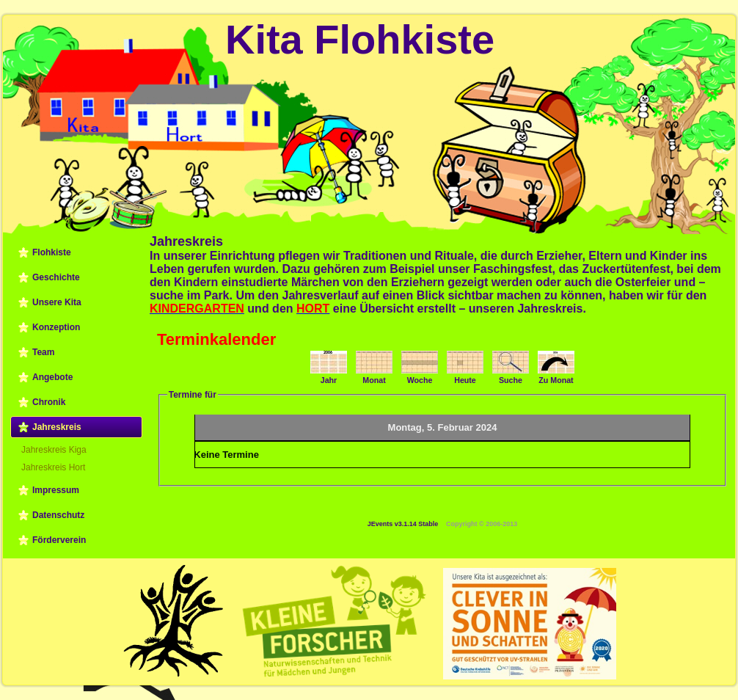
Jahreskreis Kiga (54, 450)
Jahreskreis (57, 427)
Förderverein (59, 540)
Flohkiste (52, 252)
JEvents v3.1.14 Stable (403, 524)
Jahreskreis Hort (53, 467)
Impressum (56, 490)
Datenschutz (58, 515)
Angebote (52, 377)
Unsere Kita (57, 302)
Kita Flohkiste (360, 39)
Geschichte (56, 277)
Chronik (49, 402)
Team (43, 352)
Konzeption (56, 327)
